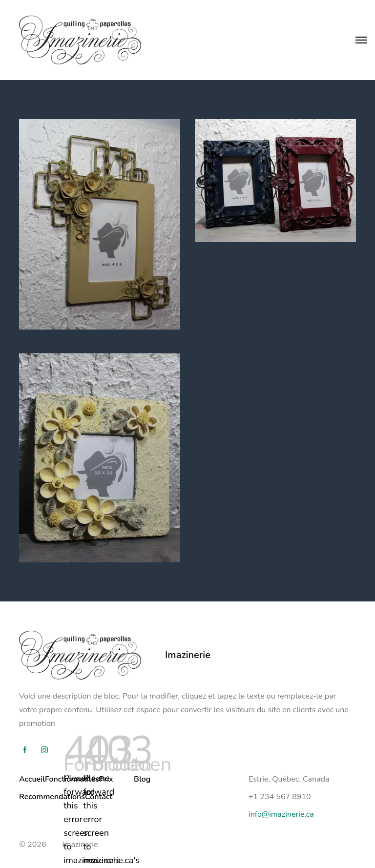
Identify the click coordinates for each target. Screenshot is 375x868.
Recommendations (52, 797)
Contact (99, 797)
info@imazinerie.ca (281, 814)
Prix (106, 779)
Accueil (32, 779)
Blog (142, 779)
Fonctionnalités (72, 779)
